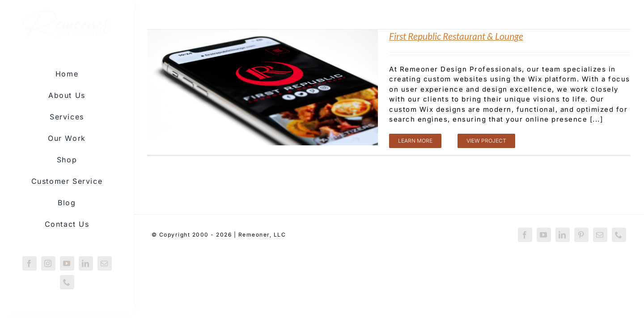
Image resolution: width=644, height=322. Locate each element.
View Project (486, 141)
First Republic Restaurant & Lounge (456, 36)
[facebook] (30, 263)
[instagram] (48, 263)
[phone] (67, 282)
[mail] (105, 263)
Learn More (415, 141)
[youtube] (67, 263)
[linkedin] (86, 263)
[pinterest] (581, 235)
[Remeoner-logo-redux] (67, 17)
